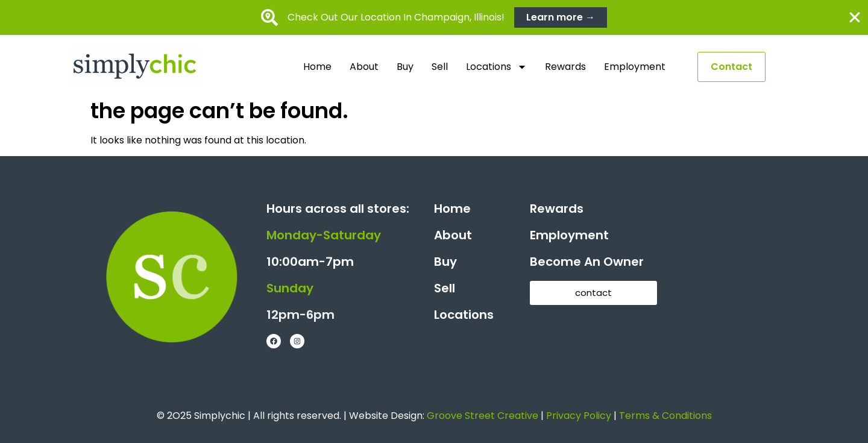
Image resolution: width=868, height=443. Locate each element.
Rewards (565, 67)
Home (317, 67)
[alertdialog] (434, 17)
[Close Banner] (855, 17)
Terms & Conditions (665, 416)
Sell (440, 67)
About (364, 67)
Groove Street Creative (483, 416)
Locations (496, 67)
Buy (405, 67)
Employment (635, 67)
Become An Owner (587, 262)
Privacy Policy (579, 416)
